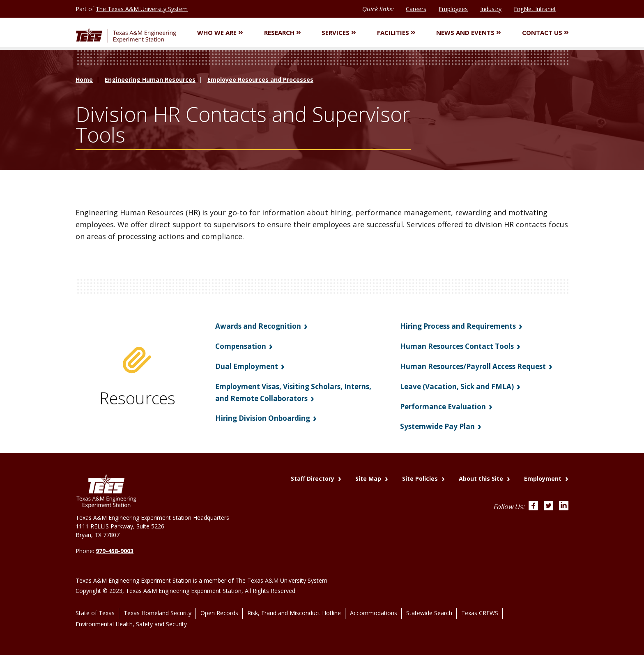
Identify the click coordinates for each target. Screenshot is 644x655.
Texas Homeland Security (158, 608)
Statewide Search (429, 608)
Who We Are (220, 33)
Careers (416, 9)
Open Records (219, 608)
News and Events (468, 33)
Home (84, 81)
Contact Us (545, 33)
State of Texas (95, 608)
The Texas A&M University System (142, 9)
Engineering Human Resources (150, 81)
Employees (453, 9)
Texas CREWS (480, 608)
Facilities (396, 33)
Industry (491, 9)
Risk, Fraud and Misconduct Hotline (294, 608)
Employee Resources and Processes (260, 81)
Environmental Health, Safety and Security (131, 617)
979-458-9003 (115, 551)
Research (282, 33)
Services (339, 33)
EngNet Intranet (535, 9)
